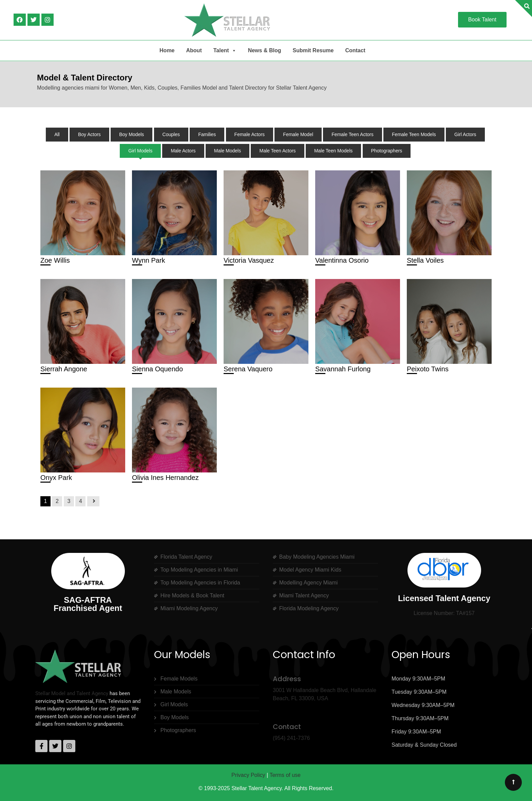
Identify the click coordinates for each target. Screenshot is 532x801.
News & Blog (265, 50)
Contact (355, 50)
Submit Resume (313, 50)
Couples (170, 134)
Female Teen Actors (353, 134)
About (194, 50)
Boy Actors (88, 134)
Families (207, 134)
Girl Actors (466, 134)
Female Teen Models (415, 134)
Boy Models (131, 134)
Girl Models (140, 151)
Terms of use (285, 775)
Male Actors (183, 151)
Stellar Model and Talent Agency (72, 693)
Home (167, 50)
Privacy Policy (248, 775)
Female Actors (250, 134)
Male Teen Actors (277, 151)
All (56, 134)
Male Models (227, 151)
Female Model (298, 134)
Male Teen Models (334, 151)
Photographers (387, 151)
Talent (225, 51)
